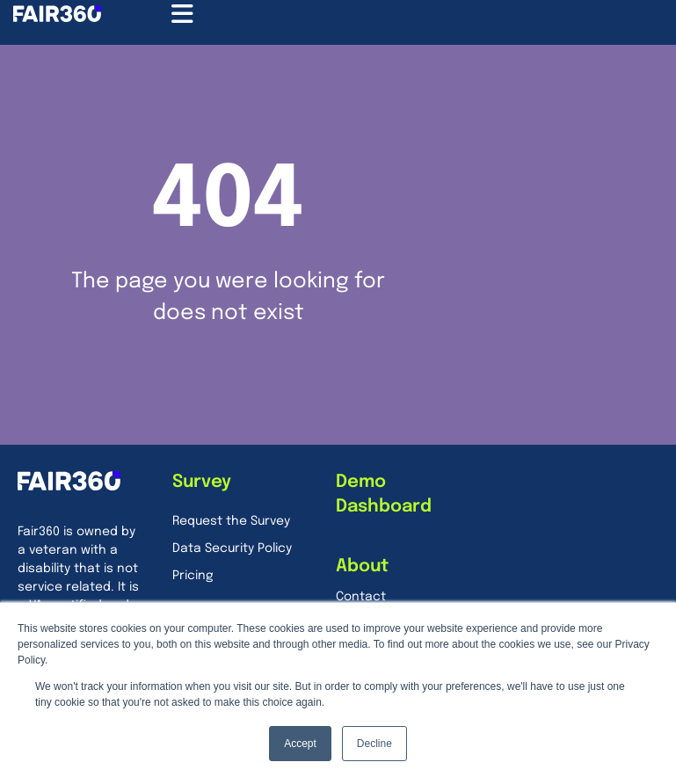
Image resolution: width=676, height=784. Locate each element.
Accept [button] (300, 744)
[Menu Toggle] (182, 14)
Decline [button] (374, 744)
